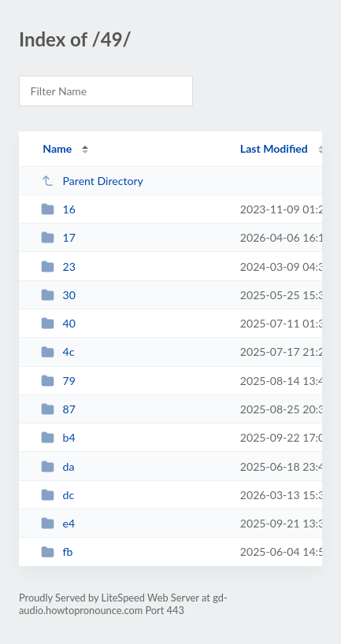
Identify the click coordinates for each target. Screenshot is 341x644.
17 (58, 237)
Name (57, 148)
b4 (58, 437)
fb (57, 551)
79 (58, 381)
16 (58, 209)
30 (58, 295)
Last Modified (274, 148)
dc (57, 495)
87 (58, 409)
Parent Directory (92, 181)
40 (58, 323)
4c (57, 352)
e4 (58, 523)
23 (58, 266)
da (57, 466)
